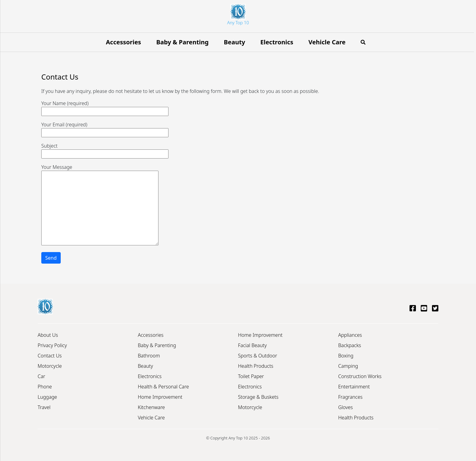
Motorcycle (50, 366)
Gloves (345, 407)
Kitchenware (151, 407)
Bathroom (149, 356)
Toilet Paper (251, 376)
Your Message (100, 205)
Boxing (346, 356)
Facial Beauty (252, 345)
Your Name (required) (105, 107)
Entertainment (354, 387)
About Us (48, 335)
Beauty (234, 42)
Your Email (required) (105, 129)
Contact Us (50, 356)
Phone (45, 387)
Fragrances (350, 397)
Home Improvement (160, 397)
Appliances (350, 335)
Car (41, 376)
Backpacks (350, 345)
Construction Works (360, 376)
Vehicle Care (327, 42)
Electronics (277, 42)
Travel (44, 407)
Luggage (47, 397)
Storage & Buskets (258, 397)
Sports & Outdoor (258, 356)
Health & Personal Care (163, 387)
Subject (105, 150)
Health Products (256, 366)
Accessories (124, 42)
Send (51, 258)
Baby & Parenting (183, 42)
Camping (348, 366)
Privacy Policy (52, 345)
